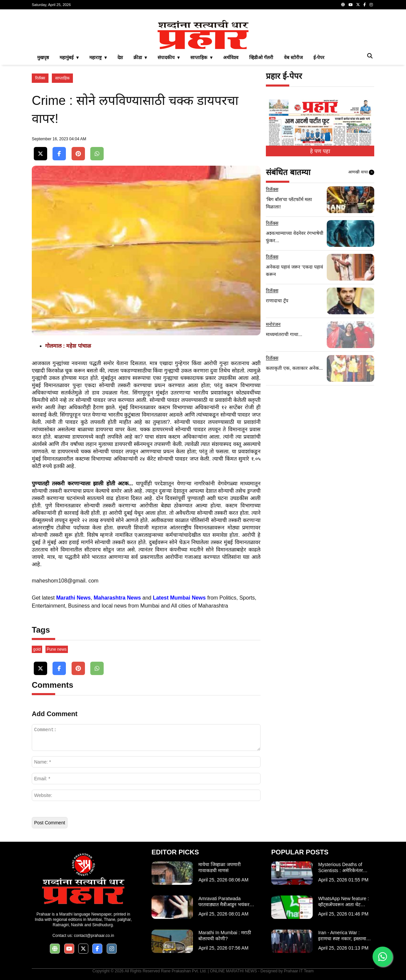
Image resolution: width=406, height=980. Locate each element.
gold (37, 649)
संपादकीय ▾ (169, 57)
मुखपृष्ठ (43, 57)
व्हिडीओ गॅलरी (261, 57)
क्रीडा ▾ (140, 57)
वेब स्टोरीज (293, 57)
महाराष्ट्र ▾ (98, 57)
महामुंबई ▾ (69, 57)
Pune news (57, 649)
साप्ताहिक (62, 78)
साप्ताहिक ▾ (201, 57)
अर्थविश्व (231, 57)
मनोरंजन (273, 324)
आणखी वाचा (361, 172)
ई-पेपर (319, 57)
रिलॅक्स (40, 78)
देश (120, 57)
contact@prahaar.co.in (94, 936)
